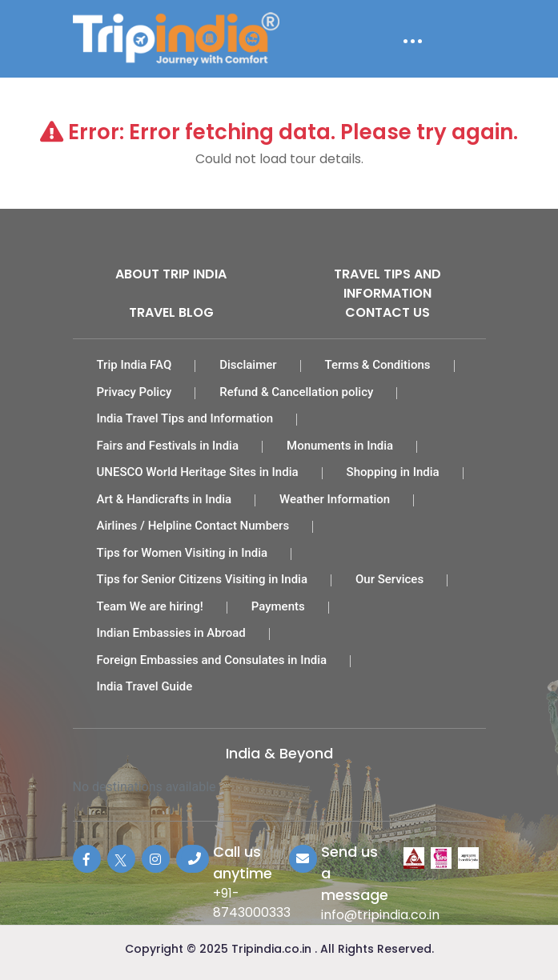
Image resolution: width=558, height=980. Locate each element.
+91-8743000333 (252, 903)
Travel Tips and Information (387, 284)
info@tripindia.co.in (380, 915)
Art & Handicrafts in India (165, 499)
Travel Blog (171, 312)
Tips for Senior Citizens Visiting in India (203, 579)
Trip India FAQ (134, 365)
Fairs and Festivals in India (168, 446)
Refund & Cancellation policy (296, 392)
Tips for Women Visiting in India (183, 553)
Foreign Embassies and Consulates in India (212, 660)
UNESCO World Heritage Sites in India (198, 472)
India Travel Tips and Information (185, 418)
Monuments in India (340, 446)
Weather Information (335, 499)
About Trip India (171, 274)
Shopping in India (393, 472)
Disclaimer (248, 365)
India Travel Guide (145, 686)
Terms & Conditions (378, 365)
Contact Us (387, 312)
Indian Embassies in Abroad (171, 633)
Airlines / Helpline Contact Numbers (193, 526)
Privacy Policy (134, 392)
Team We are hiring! (150, 606)
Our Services (389, 579)
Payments (278, 606)
